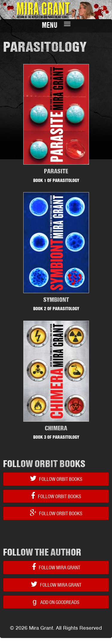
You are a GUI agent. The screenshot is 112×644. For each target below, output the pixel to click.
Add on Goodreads (56, 601)
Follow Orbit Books (56, 479)
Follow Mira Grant (56, 567)
